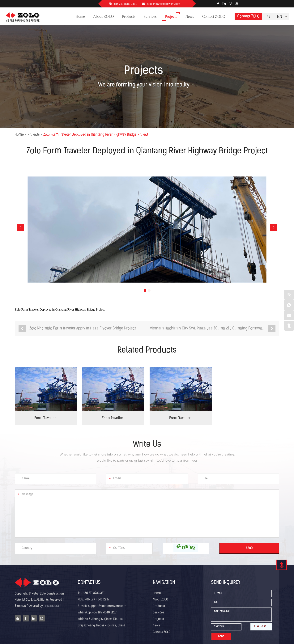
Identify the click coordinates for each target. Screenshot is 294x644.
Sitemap (20, 606)
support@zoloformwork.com (163, 4)
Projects (34, 135)
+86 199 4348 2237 (104, 613)
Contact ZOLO (248, 16)
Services (159, 613)
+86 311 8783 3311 (125, 4)
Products (159, 606)
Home (19, 135)
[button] (20, 227)
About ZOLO (160, 600)
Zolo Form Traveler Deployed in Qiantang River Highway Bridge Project (96, 135)
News (156, 626)
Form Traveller (45, 418)
